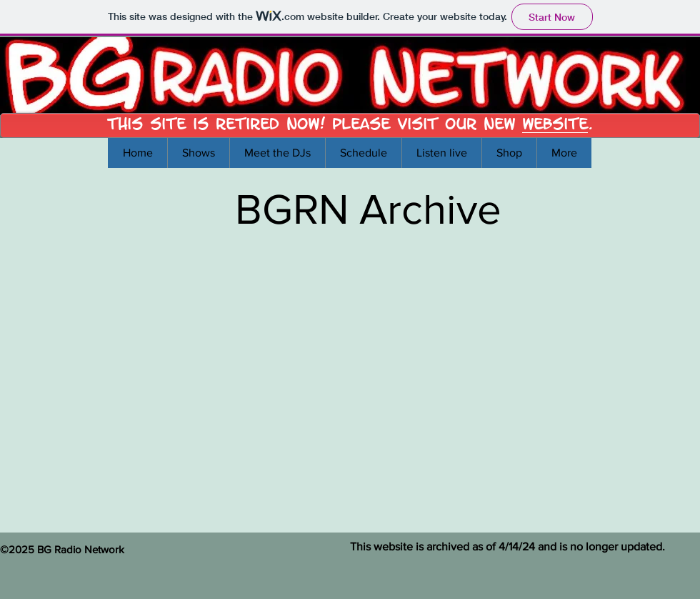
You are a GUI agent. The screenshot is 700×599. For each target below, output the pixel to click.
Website (555, 124)
